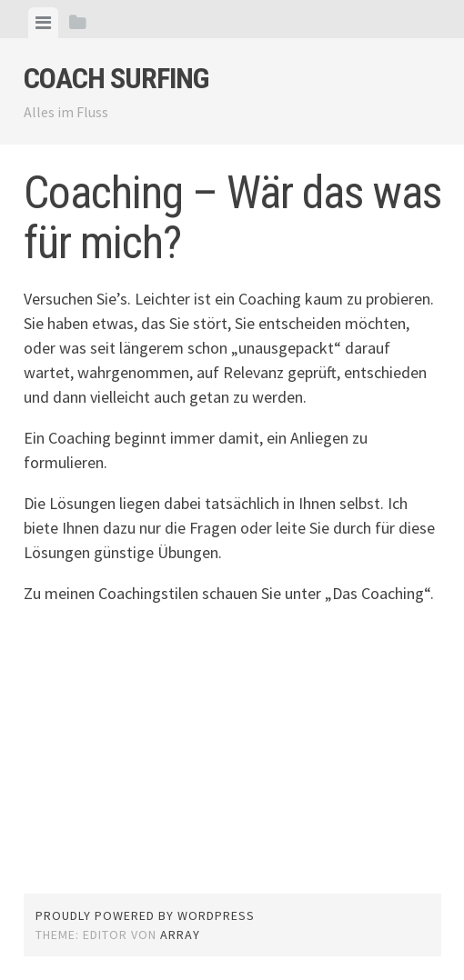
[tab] (43, 23)
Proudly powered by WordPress (145, 915)
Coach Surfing (116, 78)
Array (180, 935)
